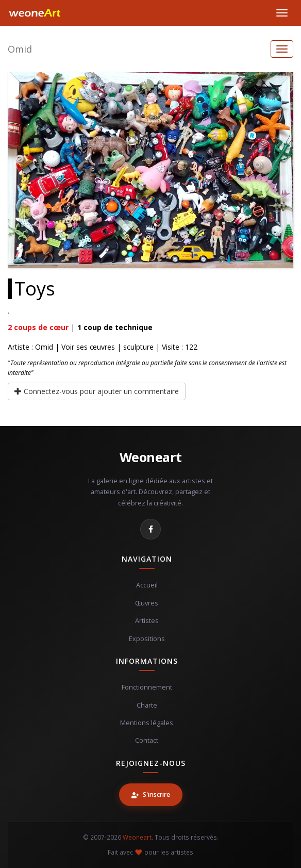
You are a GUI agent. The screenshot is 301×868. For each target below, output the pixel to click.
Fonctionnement (147, 687)
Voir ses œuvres (88, 347)
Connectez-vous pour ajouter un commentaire (97, 391)
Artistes (147, 621)
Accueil (147, 585)
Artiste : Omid (30, 347)
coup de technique (115, 327)
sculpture (138, 347)
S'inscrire (151, 795)
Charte (147, 705)
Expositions (147, 639)
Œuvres (147, 603)
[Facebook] (150, 529)
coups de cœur (38, 327)
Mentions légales (147, 723)
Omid (20, 49)
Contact (147, 740)
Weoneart (151, 457)
